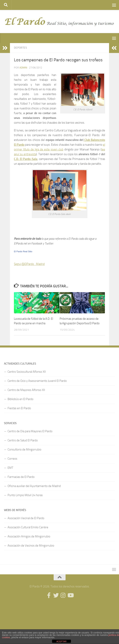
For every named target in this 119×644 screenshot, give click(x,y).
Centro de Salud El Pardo (23, 440)
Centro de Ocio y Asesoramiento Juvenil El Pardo (37, 381)
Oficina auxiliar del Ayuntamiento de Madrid (34, 486)
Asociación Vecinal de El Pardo (26, 518)
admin (23, 68)
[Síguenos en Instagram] (63, 595)
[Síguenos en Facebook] (49, 595)
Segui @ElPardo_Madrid (29, 264)
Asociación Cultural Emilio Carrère (28, 527)
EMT (10, 468)
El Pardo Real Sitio (23, 251)
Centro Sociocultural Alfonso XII (27, 372)
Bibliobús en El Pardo (20, 399)
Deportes (20, 48)
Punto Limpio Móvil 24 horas (25, 495)
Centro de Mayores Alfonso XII (26, 390)
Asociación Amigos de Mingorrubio (29, 536)
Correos (12, 459)
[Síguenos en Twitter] (56, 595)
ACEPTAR (61, 641)
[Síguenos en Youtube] (70, 595)
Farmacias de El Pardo (21, 477)
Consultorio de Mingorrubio (24, 450)
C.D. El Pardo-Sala (26, 159)
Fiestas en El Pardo (19, 408)
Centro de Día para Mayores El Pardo (30, 431)
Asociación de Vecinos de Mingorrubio (31, 546)
